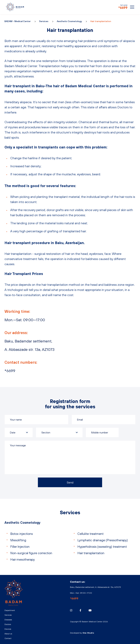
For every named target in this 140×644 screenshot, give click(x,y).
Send (70, 482)
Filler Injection (20, 547)
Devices (8, 629)
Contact (8, 638)
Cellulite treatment (90, 534)
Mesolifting (18, 540)
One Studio (88, 633)
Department (10, 610)
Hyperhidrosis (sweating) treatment (102, 547)
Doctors (8, 624)
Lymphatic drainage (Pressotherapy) (103, 540)
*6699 (123, 8)
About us (8, 634)
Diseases (8, 620)
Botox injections (22, 534)
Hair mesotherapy (23, 559)
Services (44, 21)
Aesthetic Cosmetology (69, 21)
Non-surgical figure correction (31, 553)
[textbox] (59, 432)
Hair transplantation (91, 553)
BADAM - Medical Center (15, 7)
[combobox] (59, 432)
